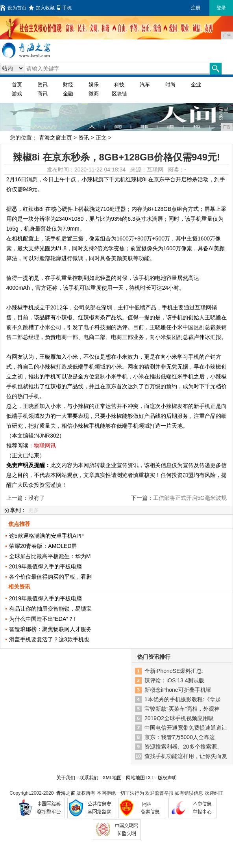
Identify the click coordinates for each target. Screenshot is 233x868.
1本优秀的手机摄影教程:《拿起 (183, 699)
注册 (196, 8)
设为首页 (13, 8)
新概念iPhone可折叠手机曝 (178, 690)
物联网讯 (45, 445)
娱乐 (94, 85)
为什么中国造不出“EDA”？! (42, 619)
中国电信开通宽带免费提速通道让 (186, 728)
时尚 (170, 85)
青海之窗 (66, 793)
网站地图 (135, 778)
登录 (221, 8)
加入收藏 (42, 8)
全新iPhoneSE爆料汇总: (174, 671)
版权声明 (167, 778)
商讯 (43, 94)
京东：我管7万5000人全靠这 (180, 737)
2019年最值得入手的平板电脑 (45, 566)
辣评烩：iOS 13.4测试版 (174, 680)
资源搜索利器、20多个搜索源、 (183, 747)
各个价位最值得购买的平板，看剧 (50, 577)
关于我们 (66, 778)
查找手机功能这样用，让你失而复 (186, 756)
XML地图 (112, 778)
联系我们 (89, 778)
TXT (149, 778)
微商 (94, 94)
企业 (196, 85)
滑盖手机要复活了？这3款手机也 (49, 639)
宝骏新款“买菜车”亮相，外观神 (182, 709)
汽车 (145, 85)
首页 (17, 85)
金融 (68, 94)
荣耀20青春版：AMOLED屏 (43, 546)
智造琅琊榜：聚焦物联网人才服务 (50, 629)
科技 (119, 85)
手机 (64, 8)
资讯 (43, 85)
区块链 (119, 94)
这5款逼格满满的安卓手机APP (46, 536)
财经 (68, 85)
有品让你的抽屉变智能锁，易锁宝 (50, 609)
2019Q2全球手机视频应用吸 (179, 718)
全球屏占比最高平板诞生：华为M (50, 556)
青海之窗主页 (55, 138)
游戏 (17, 94)
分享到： (15, 510)
